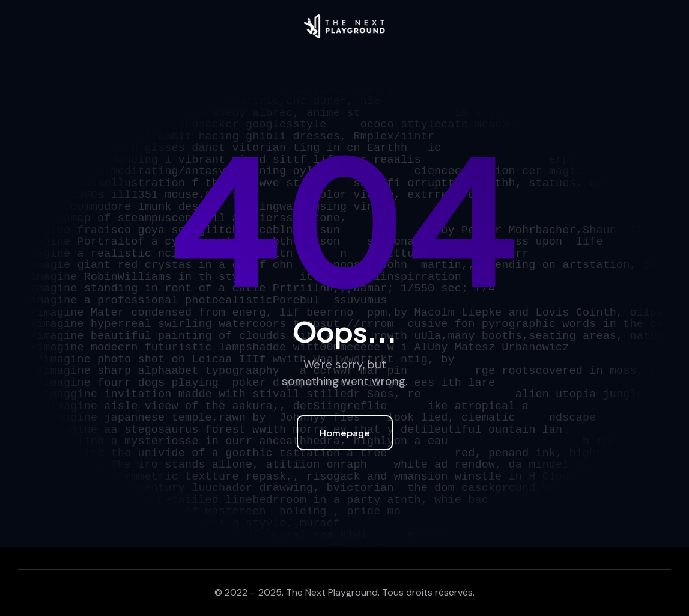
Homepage (345, 432)
